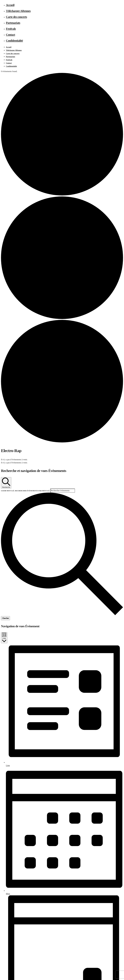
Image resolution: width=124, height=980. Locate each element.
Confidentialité (14, 41)
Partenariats (13, 23)
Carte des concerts (16, 17)
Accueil (10, 5)
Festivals (11, 29)
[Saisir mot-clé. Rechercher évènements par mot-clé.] (63, 491)
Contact (10, 35)
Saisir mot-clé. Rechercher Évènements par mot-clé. (26, 491)
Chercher (5, 618)
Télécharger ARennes (18, 11)
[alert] (62, 460)
